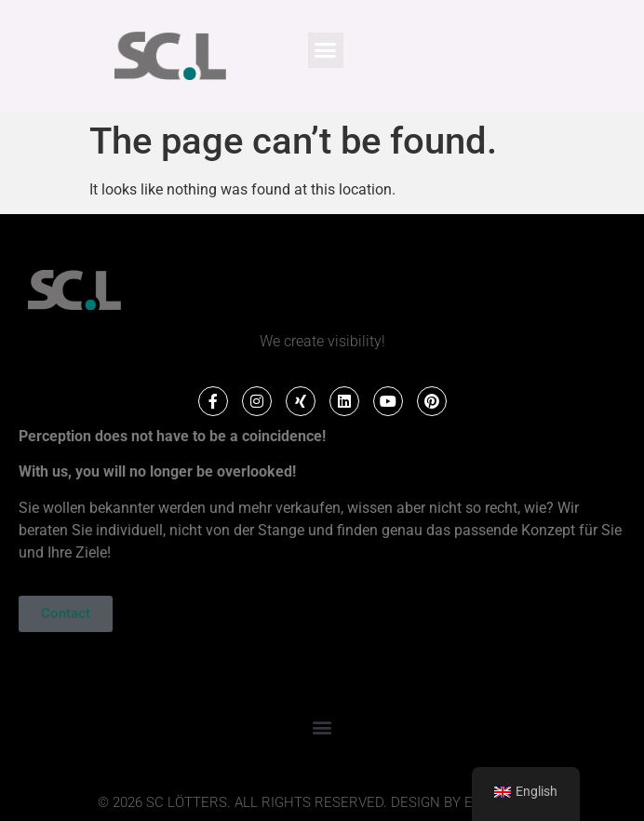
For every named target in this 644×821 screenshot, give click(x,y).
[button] (326, 50)
